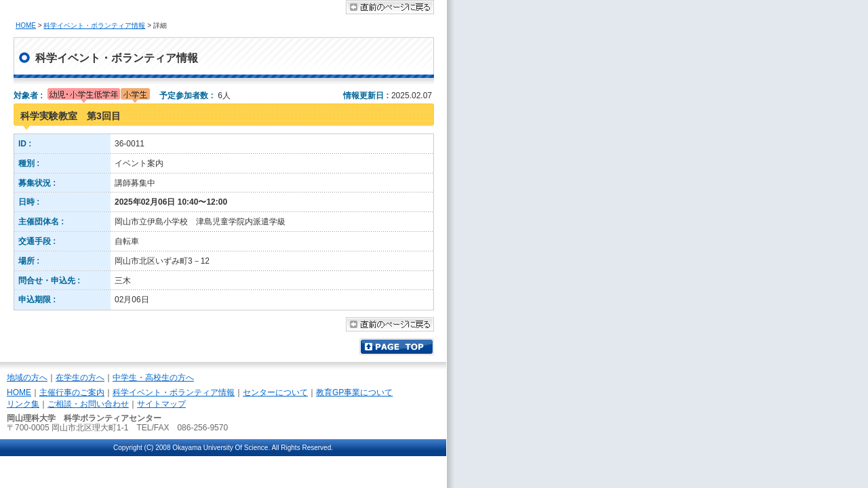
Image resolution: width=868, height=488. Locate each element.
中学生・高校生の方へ (153, 378)
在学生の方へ (80, 378)
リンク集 (23, 404)
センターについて (275, 392)
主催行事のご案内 (72, 392)
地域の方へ (27, 378)
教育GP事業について (354, 392)
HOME (26, 25)
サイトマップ (161, 404)
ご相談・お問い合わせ (88, 404)
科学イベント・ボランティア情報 (94, 25)
